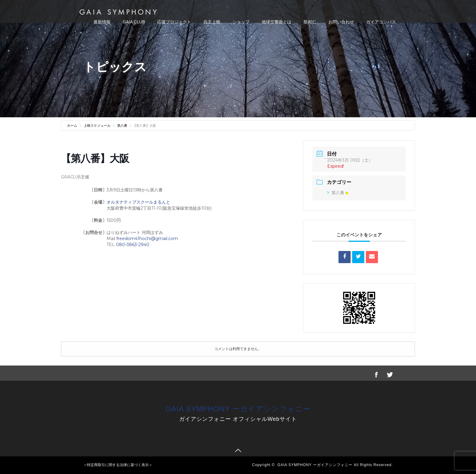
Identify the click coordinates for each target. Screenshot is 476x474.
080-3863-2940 (133, 245)
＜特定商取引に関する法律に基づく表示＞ (118, 465)
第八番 (122, 125)
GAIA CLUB (134, 22)
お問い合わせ (341, 22)
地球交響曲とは (277, 22)
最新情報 (102, 22)
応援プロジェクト (174, 22)
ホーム (73, 125)
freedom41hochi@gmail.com (147, 239)
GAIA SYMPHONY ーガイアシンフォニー (238, 409)
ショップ (241, 22)
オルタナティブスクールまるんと (138, 202)
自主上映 (212, 22)
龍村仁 (310, 22)
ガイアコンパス (381, 22)
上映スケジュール (97, 125)
